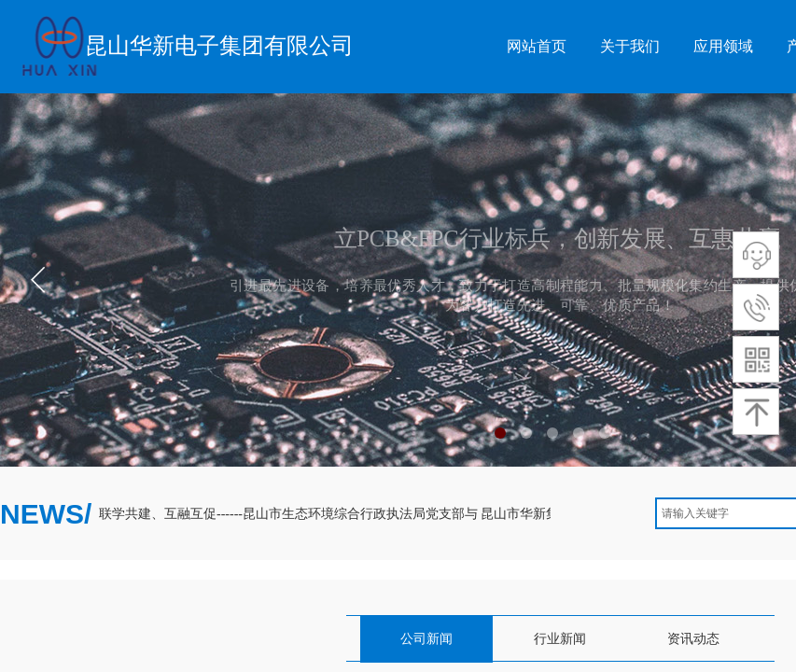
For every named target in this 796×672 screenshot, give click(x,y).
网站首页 (537, 46)
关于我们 (630, 46)
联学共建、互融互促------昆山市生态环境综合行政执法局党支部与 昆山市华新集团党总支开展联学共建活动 (410, 514)
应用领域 (723, 46)
